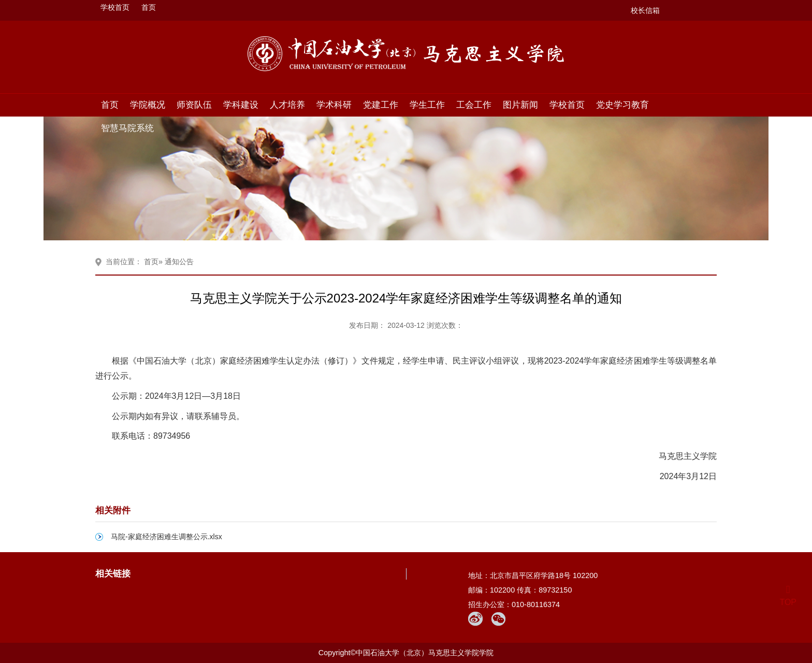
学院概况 (148, 105)
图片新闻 (520, 105)
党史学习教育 (622, 105)
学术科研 (334, 105)
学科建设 (241, 105)
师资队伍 (194, 105)
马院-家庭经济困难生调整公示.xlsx (166, 537)
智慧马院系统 (127, 128)
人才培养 (287, 105)
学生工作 (427, 105)
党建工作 (381, 105)
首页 (149, 7)
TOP (788, 596)
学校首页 (115, 7)
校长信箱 (645, 10)
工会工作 (474, 105)
